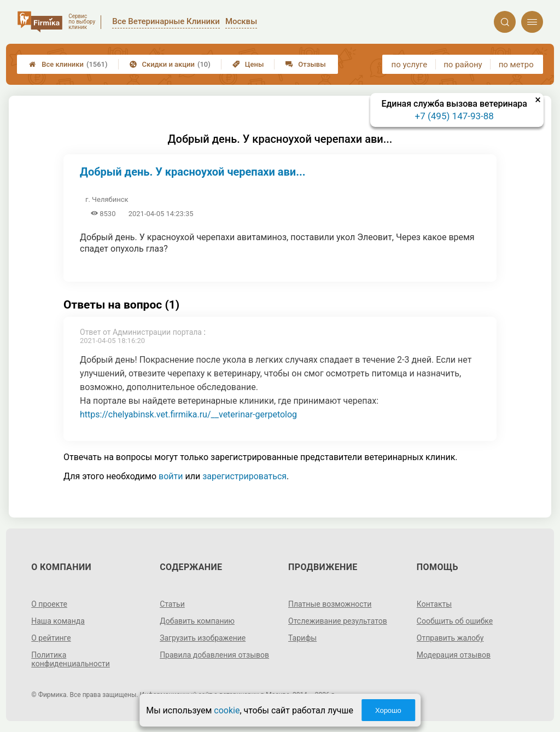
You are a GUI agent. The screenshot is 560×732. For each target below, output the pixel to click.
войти (171, 476)
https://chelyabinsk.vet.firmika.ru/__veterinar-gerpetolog (188, 414)
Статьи (172, 604)
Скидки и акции (170, 64)
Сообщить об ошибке (455, 621)
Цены (248, 64)
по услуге (410, 65)
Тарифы (302, 638)
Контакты (434, 604)
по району (463, 65)
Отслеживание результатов (338, 621)
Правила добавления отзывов (214, 655)
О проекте (49, 604)
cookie (227, 710)
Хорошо (388, 710)
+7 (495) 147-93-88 (454, 116)
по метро (516, 65)
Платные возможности (330, 604)
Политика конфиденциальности (71, 659)
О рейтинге (51, 638)
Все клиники (68, 64)
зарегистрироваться (244, 476)
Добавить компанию (197, 621)
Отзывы (305, 64)
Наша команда (58, 621)
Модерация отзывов (454, 655)
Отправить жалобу (450, 638)
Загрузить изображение (203, 638)
